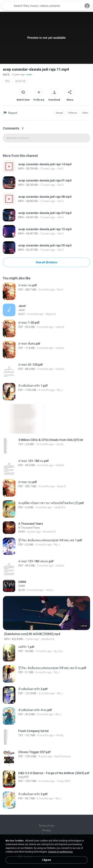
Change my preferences (60, 852)
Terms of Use (46, 826)
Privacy (47, 830)
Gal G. (6, 75)
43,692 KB (20, 81)
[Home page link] (7, 6)
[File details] (46, 166)
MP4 (7, 81)
